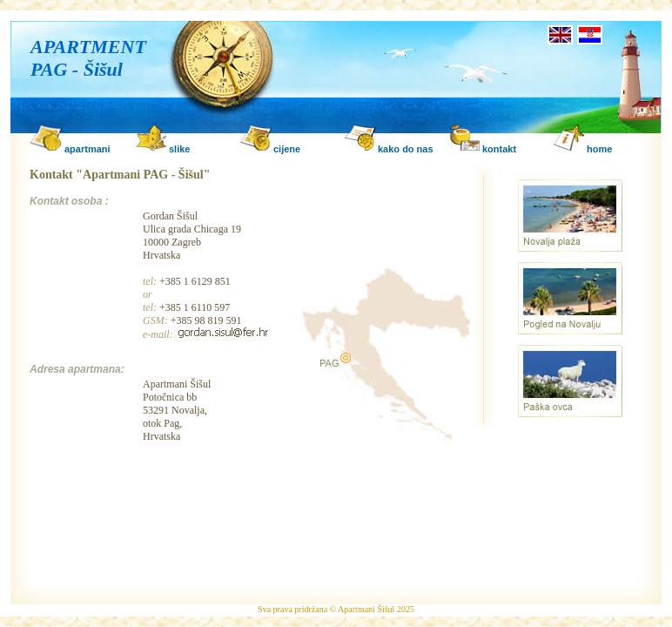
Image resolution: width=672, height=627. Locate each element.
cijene (287, 149)
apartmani (87, 149)
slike (179, 149)
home (599, 149)
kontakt (499, 149)
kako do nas (406, 149)
